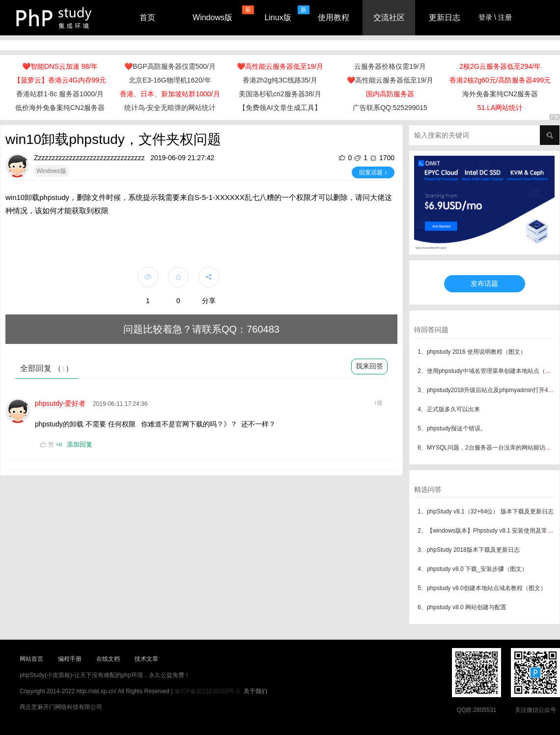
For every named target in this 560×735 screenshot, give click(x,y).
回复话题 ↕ (373, 172)
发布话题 (484, 283)
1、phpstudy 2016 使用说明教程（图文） (472, 352)
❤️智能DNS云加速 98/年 (60, 66)
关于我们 (255, 691)
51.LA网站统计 (500, 108)
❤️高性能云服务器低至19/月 (280, 66)
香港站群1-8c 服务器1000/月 (60, 94)
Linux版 (278, 17)
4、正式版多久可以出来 (449, 409)
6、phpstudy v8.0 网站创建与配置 (462, 607)
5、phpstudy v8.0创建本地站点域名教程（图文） (482, 588)
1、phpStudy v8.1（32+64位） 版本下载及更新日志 (485, 511)
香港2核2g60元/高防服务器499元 (500, 80)
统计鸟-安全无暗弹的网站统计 (170, 108)
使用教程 (334, 17)
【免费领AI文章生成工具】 (280, 108)
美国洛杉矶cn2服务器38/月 (280, 94)
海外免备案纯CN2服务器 (500, 94)
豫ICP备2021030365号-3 (207, 691)
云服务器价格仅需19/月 (390, 66)
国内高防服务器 (390, 94)
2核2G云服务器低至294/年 (500, 66)
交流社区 (389, 17)
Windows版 (212, 17)
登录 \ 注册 (495, 17)
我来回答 (369, 366)
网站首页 (31, 659)
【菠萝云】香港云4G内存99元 (60, 80)
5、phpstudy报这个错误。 (452, 428)
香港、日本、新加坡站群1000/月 (170, 94)
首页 (147, 17)
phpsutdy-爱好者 (62, 403)
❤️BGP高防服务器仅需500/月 (170, 66)
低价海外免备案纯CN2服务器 (60, 108)
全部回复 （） (47, 368)
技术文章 (146, 659)
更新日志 (445, 17)
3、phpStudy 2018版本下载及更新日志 (468, 550)
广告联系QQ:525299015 (390, 108)
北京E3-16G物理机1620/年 (170, 80)
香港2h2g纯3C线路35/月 (280, 80)
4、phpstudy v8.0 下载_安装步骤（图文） (472, 569)
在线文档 (108, 659)
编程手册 (70, 659)
